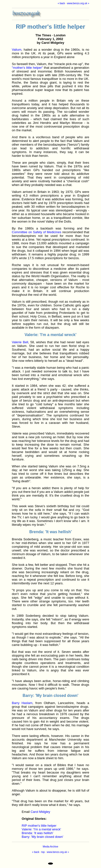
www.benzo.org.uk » (78, 3)
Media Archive (51, 847)
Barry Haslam (22, 703)
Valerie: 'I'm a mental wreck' (41, 829)
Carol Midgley (40, 812)
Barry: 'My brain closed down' (42, 837)
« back (61, 3)
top (43, 852)
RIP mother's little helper (39, 826)
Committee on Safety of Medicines (37, 232)
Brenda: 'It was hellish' (38, 833)
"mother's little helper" (27, 68)
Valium (17, 50)
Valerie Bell (20, 342)
